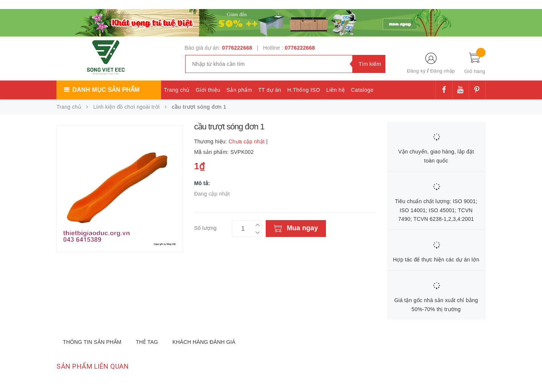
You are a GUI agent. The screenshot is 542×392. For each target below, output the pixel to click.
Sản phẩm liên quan (93, 366)
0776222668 (237, 48)
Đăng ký (416, 71)
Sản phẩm (239, 90)
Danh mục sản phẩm (106, 90)
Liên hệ (336, 90)
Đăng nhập (443, 71)
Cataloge (362, 90)
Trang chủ (177, 90)
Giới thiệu (208, 90)
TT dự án (270, 90)
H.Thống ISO (304, 90)
